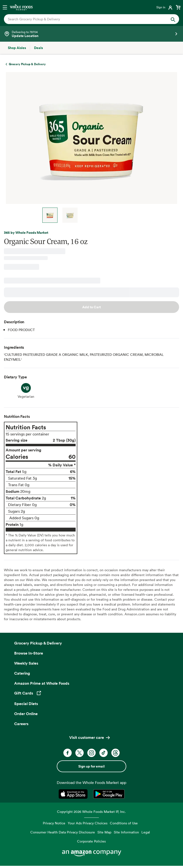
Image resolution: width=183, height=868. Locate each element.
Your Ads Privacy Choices (88, 823)
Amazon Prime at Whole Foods (42, 683)
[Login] (165, 7)
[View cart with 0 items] (178, 7)
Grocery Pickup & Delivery (38, 643)
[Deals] (38, 48)
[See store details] (91, 34)
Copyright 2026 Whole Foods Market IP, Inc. (91, 812)
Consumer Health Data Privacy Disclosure (63, 832)
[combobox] (83, 19)
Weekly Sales (26, 663)
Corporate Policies (91, 841)
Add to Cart (91, 307)
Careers (21, 724)
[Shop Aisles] (17, 48)
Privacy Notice (54, 823)
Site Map (104, 832)
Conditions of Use (124, 823)
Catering (22, 673)
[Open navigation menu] (5, 7)
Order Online (26, 714)
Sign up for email (91, 766)
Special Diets (26, 704)
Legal (146, 832)
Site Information (126, 832)
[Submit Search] (173, 19)
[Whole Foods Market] (21, 7)
